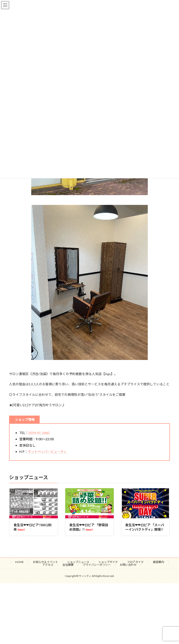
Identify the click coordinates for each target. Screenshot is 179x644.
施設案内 (158, 562)
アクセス (48, 565)
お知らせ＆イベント (45, 562)
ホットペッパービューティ (47, 452)
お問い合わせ (128, 565)
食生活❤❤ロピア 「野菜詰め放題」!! (89, 527)
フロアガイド (135, 562)
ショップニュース (78, 562)
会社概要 (68, 565)
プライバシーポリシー (97, 565)
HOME (19, 562)
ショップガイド (108, 562)
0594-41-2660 (39, 433)
